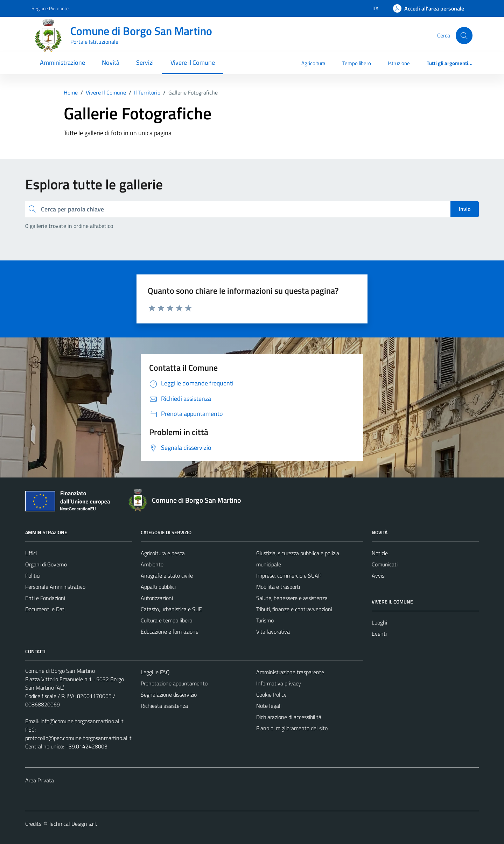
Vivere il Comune (193, 62)
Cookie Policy (271, 695)
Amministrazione (62, 62)
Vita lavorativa (273, 632)
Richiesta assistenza (164, 706)
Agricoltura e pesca (163, 553)
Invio (465, 209)
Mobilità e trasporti (278, 587)
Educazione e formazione (170, 632)
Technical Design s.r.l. (73, 824)
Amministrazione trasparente (290, 672)
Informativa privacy (279, 683)
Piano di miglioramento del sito (292, 728)
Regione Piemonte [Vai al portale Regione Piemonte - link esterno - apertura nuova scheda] (50, 8)
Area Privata (40, 780)
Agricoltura (313, 63)
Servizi (145, 62)
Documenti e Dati (45, 609)
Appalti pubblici (158, 587)
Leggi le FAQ (155, 672)
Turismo (265, 620)
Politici (33, 576)
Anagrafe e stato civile (167, 576)
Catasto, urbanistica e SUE (171, 609)
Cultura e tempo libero (166, 620)
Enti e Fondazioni (45, 598)
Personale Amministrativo (55, 587)
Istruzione (399, 63)
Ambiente (152, 564)
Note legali (269, 706)
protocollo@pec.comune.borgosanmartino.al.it (78, 738)
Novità (111, 62)
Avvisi (379, 576)
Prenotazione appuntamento (174, 683)
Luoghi (379, 622)
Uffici (31, 553)
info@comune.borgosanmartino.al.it (82, 721)
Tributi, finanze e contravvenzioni (294, 609)
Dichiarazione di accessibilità (289, 717)
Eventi (379, 634)
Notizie (380, 553)
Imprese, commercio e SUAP (289, 576)
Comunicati (385, 564)
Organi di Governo (46, 564)
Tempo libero (357, 63)
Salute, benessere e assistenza (292, 598)
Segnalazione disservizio (169, 695)
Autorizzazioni (157, 598)
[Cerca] (464, 35)
